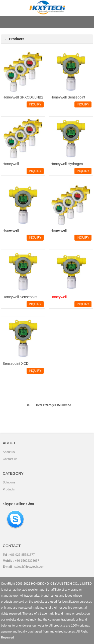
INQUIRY (35, 104)
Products (9, 489)
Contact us (10, 459)
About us (9, 452)
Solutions (9, 482)
